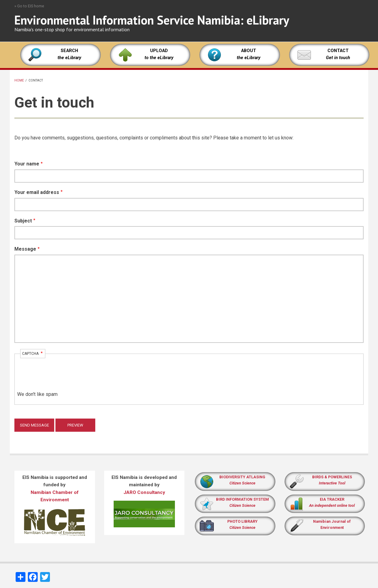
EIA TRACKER (332, 499)
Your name (27, 164)
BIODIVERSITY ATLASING (242, 477)
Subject (23, 221)
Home (19, 80)
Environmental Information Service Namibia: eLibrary (152, 20)
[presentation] (64, 379)
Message (25, 249)
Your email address (37, 192)
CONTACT (338, 51)
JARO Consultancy (144, 492)
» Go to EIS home (29, 6)
